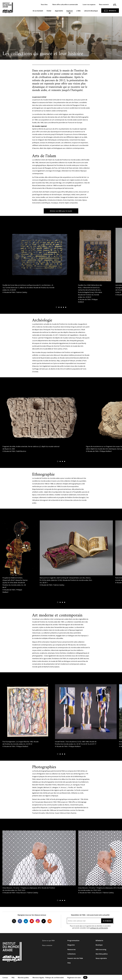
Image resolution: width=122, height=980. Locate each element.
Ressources (71, 949)
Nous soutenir (104, 4)
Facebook (20, 921)
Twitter (14, 921)
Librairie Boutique (91, 11)
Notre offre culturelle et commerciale (65, 4)
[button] (56, 307)
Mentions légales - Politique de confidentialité (48, 978)
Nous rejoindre (101, 958)
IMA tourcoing (101, 949)
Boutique (99, 945)
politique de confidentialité (99, 928)
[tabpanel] (39, 261)
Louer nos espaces (89, 4)
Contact (5, 978)
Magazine (71, 945)
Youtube (32, 921)
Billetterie (112, 11)
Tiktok (44, 921)
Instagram (38, 921)
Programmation (73, 940)
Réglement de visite (74, 978)
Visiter (49, 11)
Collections (71, 954)
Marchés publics (102, 954)
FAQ (69, 963)
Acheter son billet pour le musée (61, 211)
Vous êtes (44, 4)
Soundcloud (50, 921)
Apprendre (59, 11)
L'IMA (78, 11)
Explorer (70, 11)
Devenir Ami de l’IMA (75, 958)
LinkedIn (26, 921)
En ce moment (38, 11)
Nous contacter (47, 945)
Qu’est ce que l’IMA (48, 941)
